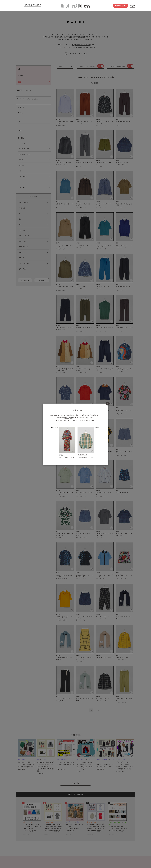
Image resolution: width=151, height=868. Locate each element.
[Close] (108, 403)
